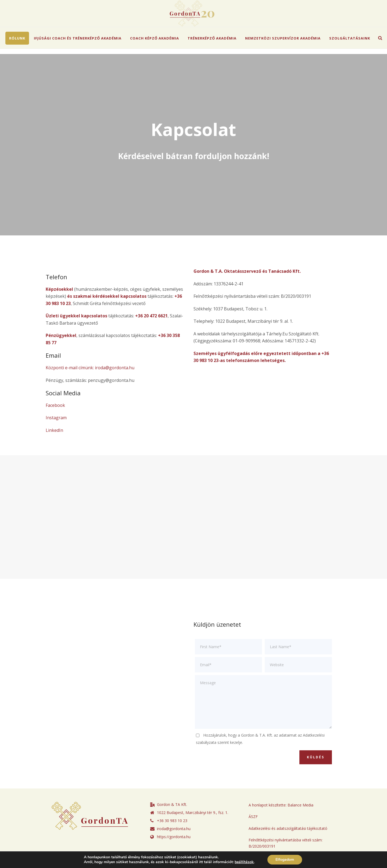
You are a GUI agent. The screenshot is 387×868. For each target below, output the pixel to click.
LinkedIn (54, 430)
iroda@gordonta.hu (174, 829)
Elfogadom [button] (285, 860)
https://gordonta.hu (174, 837)
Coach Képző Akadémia (155, 38)
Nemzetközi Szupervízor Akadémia (283, 38)
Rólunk (17, 38)
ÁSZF (253, 817)
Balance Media (300, 805)
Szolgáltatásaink (350, 38)
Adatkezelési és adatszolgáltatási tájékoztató (288, 828)
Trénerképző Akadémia (212, 38)
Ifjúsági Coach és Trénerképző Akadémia (78, 38)
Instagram (56, 418)
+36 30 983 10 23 (172, 821)
